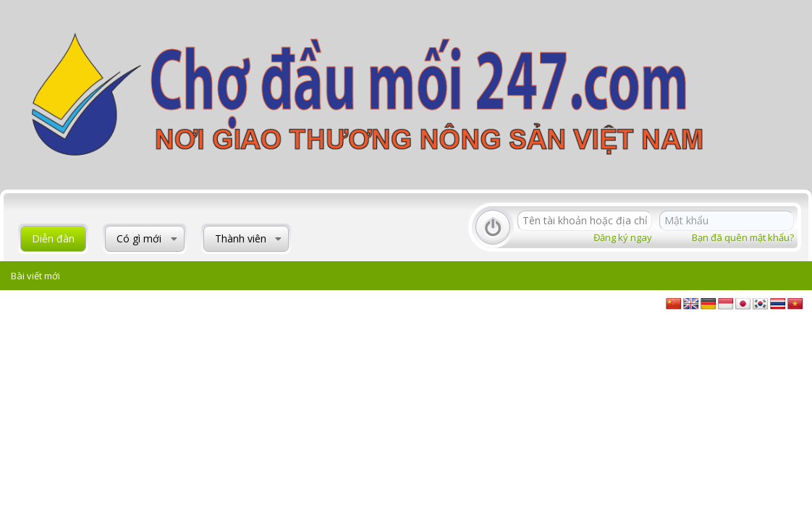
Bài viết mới (35, 276)
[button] (174, 239)
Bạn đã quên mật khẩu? (743, 237)
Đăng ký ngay (623, 237)
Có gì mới (139, 238)
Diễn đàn (53, 238)
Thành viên (241, 238)
